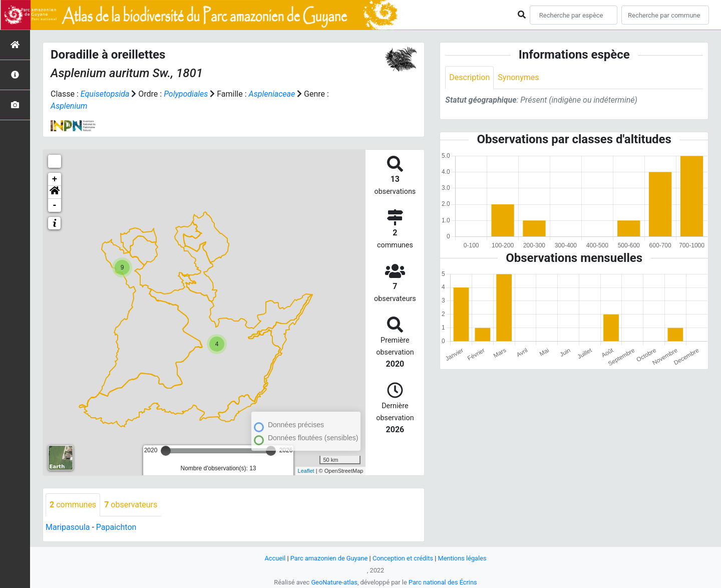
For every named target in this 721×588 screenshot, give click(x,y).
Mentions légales (462, 558)
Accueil (275, 558)
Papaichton (116, 527)
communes (73, 505)
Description (469, 77)
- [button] (55, 205)
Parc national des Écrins (443, 582)
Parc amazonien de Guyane (329, 558)
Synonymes (518, 77)
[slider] (166, 451)
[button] (55, 192)
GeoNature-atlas (334, 582)
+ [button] (55, 179)
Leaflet (306, 471)
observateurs (131, 505)
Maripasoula (68, 527)
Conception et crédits (403, 558)
